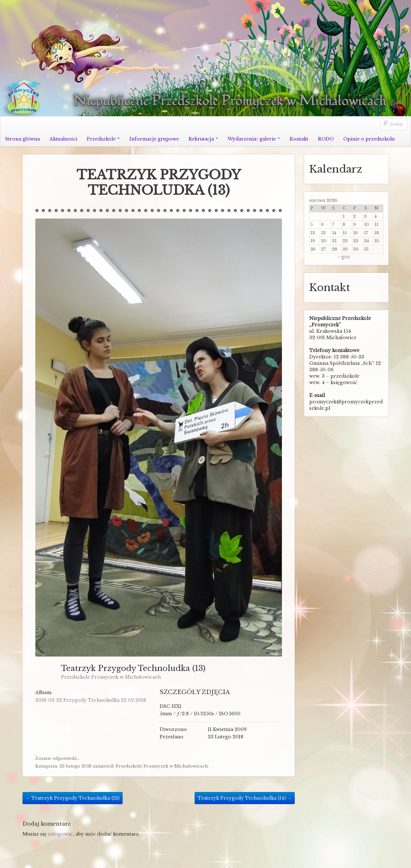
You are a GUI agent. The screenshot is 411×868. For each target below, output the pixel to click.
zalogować (60, 834)
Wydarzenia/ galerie (254, 139)
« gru (344, 257)
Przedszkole (103, 139)
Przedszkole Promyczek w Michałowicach (111, 677)
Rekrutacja (203, 139)
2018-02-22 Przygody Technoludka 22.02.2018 (91, 700)
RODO (326, 139)
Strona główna (22, 139)
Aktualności (63, 139)
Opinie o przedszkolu (369, 139)
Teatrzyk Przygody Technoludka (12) (73, 798)
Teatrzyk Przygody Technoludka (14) (245, 798)
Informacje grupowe (154, 139)
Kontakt (299, 139)
